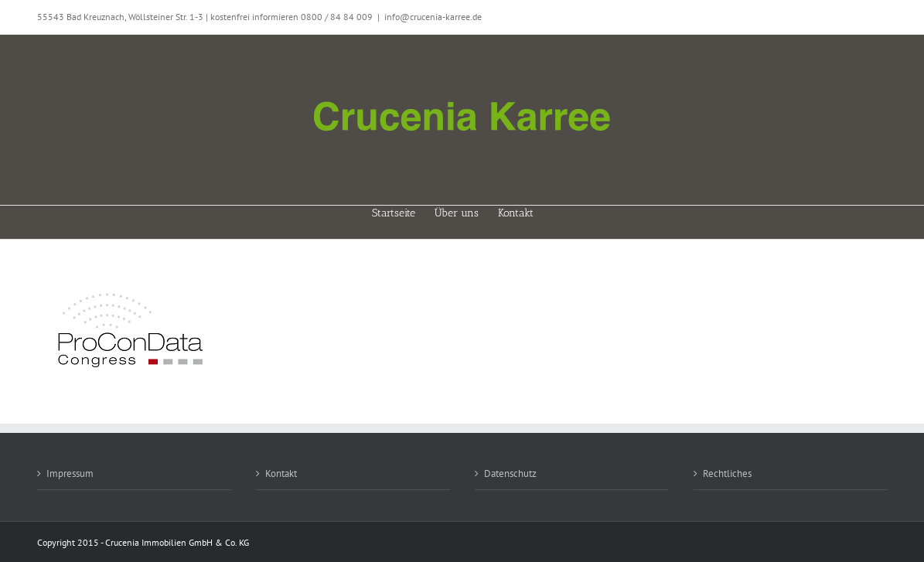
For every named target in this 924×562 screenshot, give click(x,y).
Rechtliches (727, 473)
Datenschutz (510, 473)
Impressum (70, 473)
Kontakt (281, 473)
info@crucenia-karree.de (433, 17)
